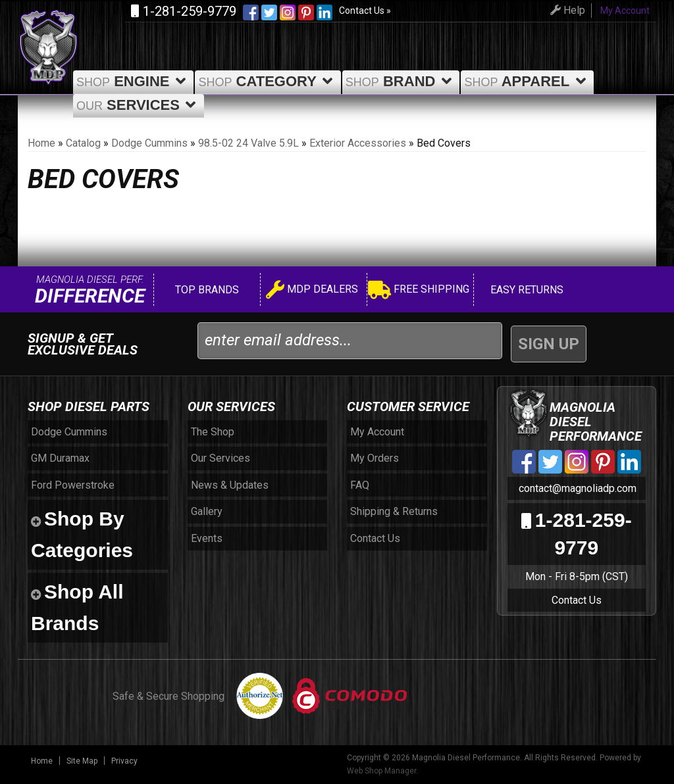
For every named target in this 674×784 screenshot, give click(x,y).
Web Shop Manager (381, 771)
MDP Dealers (312, 291)
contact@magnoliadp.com (576, 488)
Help (562, 10)
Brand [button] (401, 81)
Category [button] (268, 81)
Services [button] (139, 105)
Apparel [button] (527, 81)
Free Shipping (419, 291)
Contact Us (577, 600)
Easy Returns (526, 290)
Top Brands (206, 290)
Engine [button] (133, 81)
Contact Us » (365, 11)
